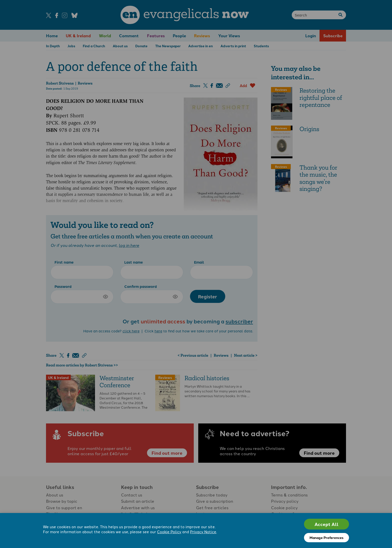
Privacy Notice (203, 532)
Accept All (326, 524)
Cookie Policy (169, 532)
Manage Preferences (326, 537)
